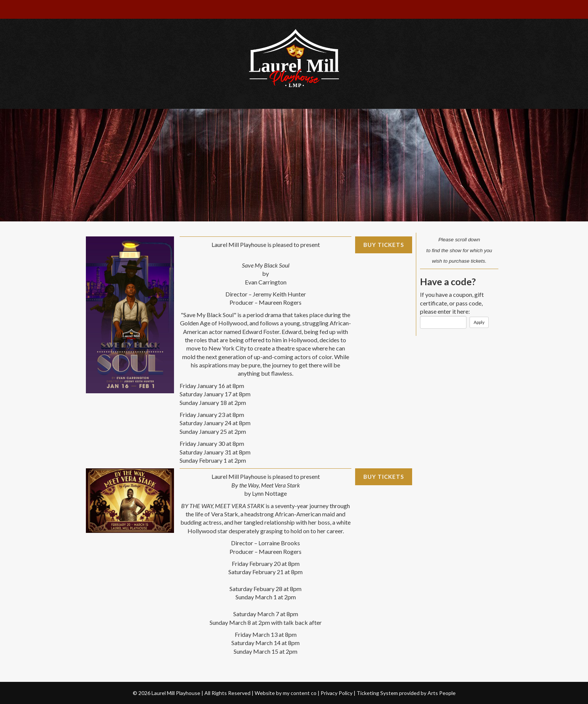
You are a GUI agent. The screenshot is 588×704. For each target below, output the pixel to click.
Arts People (442, 693)
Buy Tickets (384, 245)
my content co (300, 693)
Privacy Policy (337, 693)
